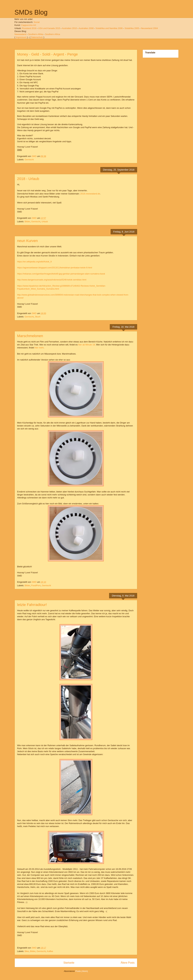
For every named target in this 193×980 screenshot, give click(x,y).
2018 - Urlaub (28, 179)
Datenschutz (37, 37)
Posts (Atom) (82, 971)
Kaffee (50, 951)
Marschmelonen (30, 336)
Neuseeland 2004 (149, 28)
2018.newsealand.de (90, 194)
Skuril (38, 317)
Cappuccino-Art (29, 25)
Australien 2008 (86, 28)
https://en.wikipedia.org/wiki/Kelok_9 (34, 262)
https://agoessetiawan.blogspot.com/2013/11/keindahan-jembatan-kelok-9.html (55, 268)
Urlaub (45, 222)
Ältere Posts (128, 963)
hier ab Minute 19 (86, 345)
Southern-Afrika (36, 34)
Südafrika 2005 (132, 28)
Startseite (69, 963)
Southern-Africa (53, 34)
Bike (27, 951)
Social (37, 22)
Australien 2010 (69, 28)
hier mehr (39, 348)
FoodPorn (36, 585)
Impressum (21, 37)
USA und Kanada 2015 (49, 28)
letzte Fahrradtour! (32, 605)
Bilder (27, 222)
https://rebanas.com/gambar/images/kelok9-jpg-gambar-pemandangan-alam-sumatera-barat (61, 274)
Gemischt (29, 160)
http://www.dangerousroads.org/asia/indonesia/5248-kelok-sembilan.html (52, 280)
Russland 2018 (29, 28)
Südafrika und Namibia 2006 (109, 28)
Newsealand (21, 34)
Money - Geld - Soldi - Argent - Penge (48, 54)
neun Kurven (28, 241)
